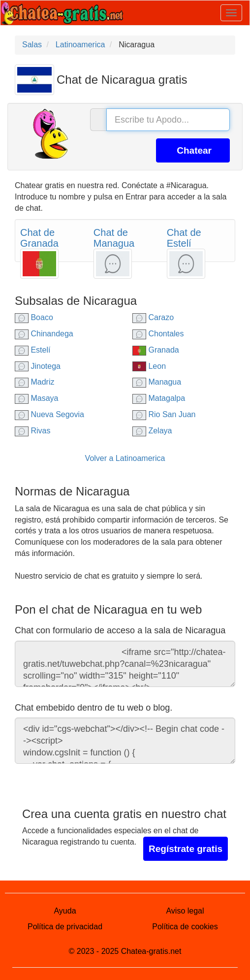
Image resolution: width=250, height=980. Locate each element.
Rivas (32, 431)
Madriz (34, 382)
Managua (157, 382)
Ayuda (65, 911)
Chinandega (44, 334)
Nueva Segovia (49, 414)
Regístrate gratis (186, 849)
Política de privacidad (65, 927)
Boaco (34, 317)
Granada (156, 350)
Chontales (158, 334)
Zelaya (152, 431)
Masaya (36, 398)
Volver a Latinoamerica (125, 458)
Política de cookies (185, 927)
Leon (149, 366)
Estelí (32, 350)
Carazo (153, 317)
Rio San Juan (164, 414)
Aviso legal (185, 911)
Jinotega (38, 366)
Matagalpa (159, 398)
